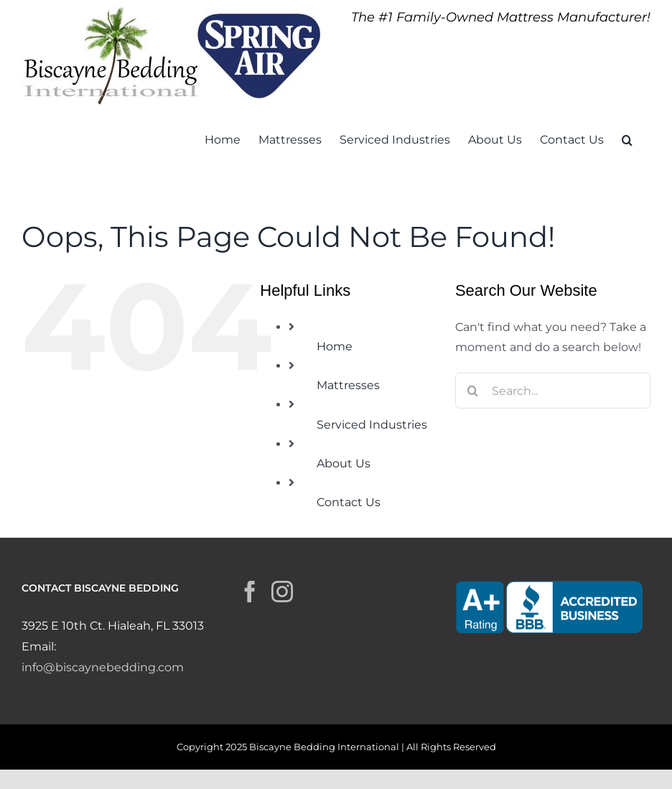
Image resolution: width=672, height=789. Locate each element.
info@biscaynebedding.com (103, 667)
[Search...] (553, 391)
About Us (344, 463)
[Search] (473, 391)
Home (335, 346)
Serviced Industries (372, 425)
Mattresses (348, 385)
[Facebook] (250, 592)
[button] (627, 139)
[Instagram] (282, 592)
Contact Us (349, 502)
